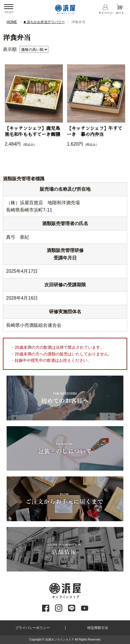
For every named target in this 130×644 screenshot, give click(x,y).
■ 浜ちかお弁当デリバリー (44, 22)
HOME (12, 22)
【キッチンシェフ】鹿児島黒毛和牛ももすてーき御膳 (32, 132)
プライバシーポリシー (33, 628)
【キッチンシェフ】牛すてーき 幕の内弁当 (95, 132)
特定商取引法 (98, 628)
